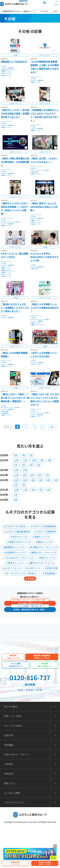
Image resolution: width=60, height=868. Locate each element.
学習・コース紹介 (13, 756)
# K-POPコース (33, 568)
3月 (23, 455)
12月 (16, 460)
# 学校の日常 (34, 172)
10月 (34, 460)
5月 (23, 465)
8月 (50, 460)
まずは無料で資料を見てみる (30, 603)
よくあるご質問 (31, 653)
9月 (42, 460)
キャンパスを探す (13, 766)
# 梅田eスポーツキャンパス (43, 552)
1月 (31, 455)
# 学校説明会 (5, 413)
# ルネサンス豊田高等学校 (17, 532)
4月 (48, 480)
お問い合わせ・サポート (17, 795)
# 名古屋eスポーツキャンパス (43, 547)
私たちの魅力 (31, 666)
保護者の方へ (31, 639)
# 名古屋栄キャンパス (14, 552)
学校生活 (9, 814)
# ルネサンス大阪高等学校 (43, 526)
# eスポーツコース (36, 77)
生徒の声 (9, 776)
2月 (31, 465)
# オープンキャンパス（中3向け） (40, 170)
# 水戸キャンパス (6, 74)
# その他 (3, 66)
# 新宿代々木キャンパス (8, 70)
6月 (16, 455)
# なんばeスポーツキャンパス (19, 558)
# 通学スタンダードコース (38, 325)
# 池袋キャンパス (6, 75)
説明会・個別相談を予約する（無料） (30, 609)
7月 (16, 465)
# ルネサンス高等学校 (7, 68)
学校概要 (9, 785)
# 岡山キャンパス (6, 269)
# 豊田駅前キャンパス (13, 547)
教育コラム (10, 823)
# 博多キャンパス (6, 267)
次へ (53, 427)
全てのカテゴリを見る (15, 526)
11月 (25, 460)
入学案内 (9, 804)
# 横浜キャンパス (6, 72)
